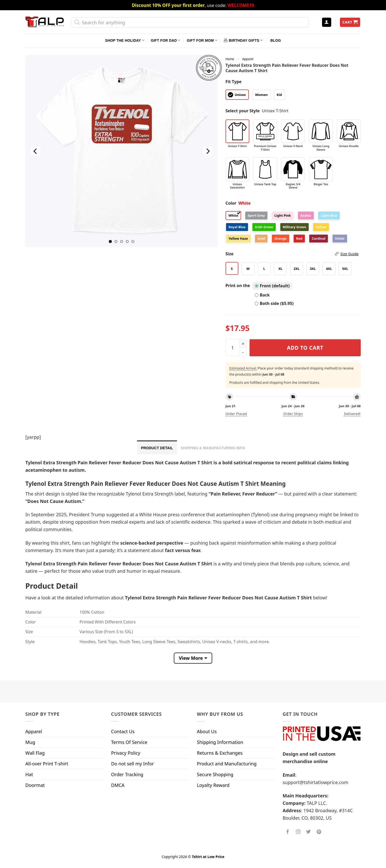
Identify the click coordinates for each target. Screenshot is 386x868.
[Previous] (36, 151)
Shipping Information (220, 742)
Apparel (248, 59)
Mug (30, 742)
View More (191, 658)
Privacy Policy (126, 753)
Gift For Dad (165, 40)
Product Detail (157, 448)
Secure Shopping (215, 774)
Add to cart (305, 348)
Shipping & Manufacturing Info (213, 448)
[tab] (157, 447)
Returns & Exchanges (220, 753)
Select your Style (243, 111)
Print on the (238, 285)
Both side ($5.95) (274, 303)
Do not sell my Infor (132, 764)
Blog (276, 40)
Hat (29, 774)
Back (262, 295)
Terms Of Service (129, 742)
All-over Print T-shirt (47, 764)
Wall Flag (35, 753)
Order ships (293, 414)
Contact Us (123, 731)
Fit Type (234, 82)
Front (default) (272, 286)
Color (231, 203)
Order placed (236, 414)
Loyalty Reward (213, 785)
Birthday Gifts (243, 40)
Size (292, 254)
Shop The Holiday (125, 40)
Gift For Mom (202, 40)
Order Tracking (127, 774)
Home (230, 59)
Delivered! (352, 414)
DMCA (118, 785)
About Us (207, 731)
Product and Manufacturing (227, 764)
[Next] (207, 151)
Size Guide (350, 254)
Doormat (35, 785)
